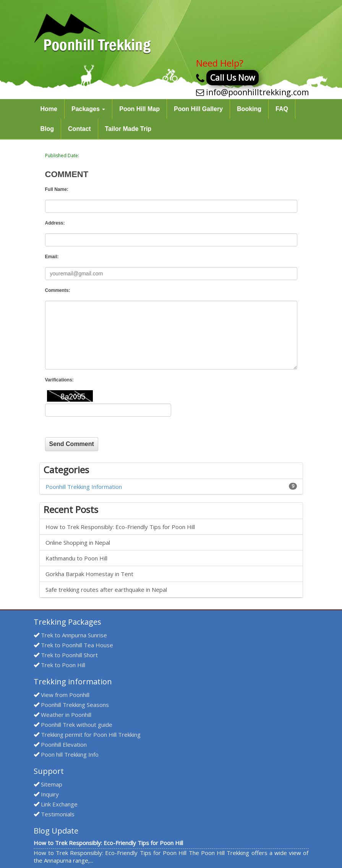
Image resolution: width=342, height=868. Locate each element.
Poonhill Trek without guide (77, 725)
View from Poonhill (65, 695)
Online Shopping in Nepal (78, 542)
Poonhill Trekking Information (84, 487)
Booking (249, 109)
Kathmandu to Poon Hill (76, 558)
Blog (47, 129)
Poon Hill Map (139, 109)
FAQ (282, 109)
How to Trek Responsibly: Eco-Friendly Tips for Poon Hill (120, 527)
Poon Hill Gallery (198, 109)
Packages (88, 109)
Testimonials (58, 814)
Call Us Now (233, 78)
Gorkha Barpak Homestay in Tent (89, 574)
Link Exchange (59, 804)
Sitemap (52, 784)
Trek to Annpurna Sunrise (74, 635)
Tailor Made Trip (128, 129)
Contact (79, 129)
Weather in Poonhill (66, 715)
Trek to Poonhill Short (69, 655)
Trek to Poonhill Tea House (77, 645)
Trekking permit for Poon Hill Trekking (91, 734)
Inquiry (50, 794)
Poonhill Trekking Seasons (75, 705)
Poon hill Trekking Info (70, 754)
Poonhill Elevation (64, 744)
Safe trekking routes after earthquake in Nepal (106, 590)
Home (49, 109)
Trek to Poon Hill (63, 665)
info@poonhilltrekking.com (257, 92)
